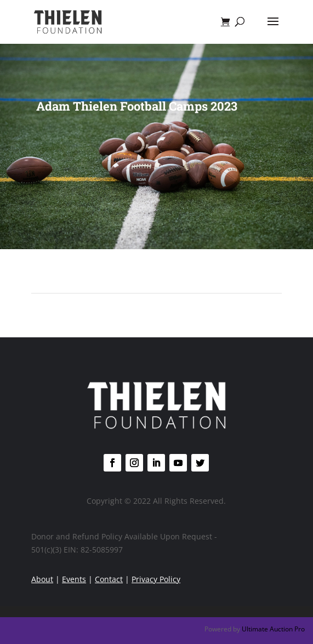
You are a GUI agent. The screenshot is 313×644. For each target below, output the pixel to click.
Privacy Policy (156, 579)
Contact (109, 579)
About (42, 579)
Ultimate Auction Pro (273, 629)
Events (74, 579)
